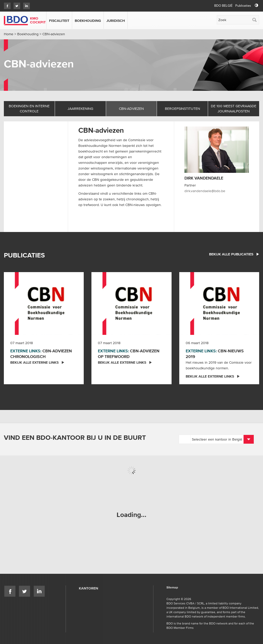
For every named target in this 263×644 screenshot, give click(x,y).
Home (9, 34)
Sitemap (172, 588)
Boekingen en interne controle (29, 109)
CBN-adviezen (131, 109)
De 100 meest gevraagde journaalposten (234, 109)
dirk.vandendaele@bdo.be (205, 191)
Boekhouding (88, 21)
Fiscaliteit (59, 21)
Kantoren (88, 588)
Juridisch (116, 21)
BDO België (223, 6)
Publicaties (243, 6)
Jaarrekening (80, 109)
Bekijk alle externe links (37, 362)
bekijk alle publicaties (234, 254)
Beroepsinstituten (182, 109)
